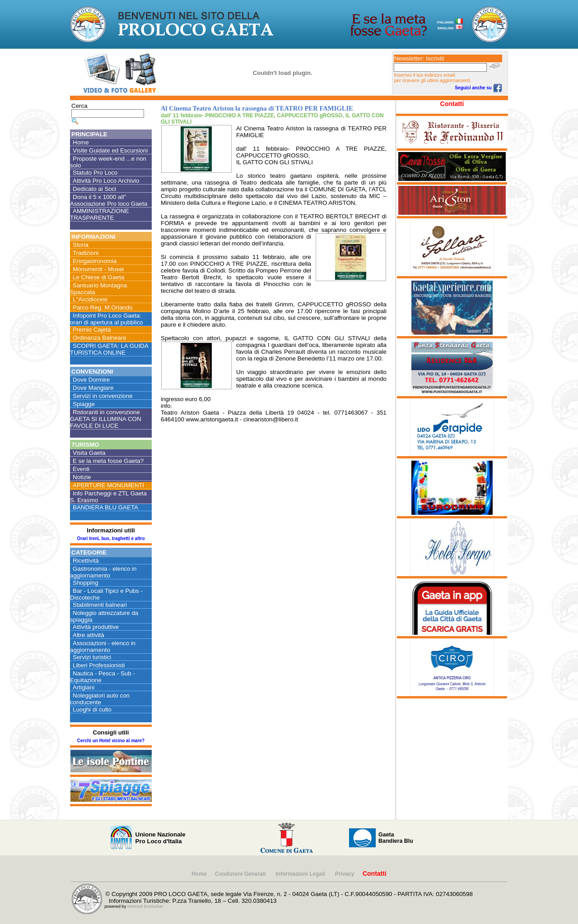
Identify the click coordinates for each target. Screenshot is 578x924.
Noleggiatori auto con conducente (100, 699)
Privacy (345, 874)
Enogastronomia (95, 261)
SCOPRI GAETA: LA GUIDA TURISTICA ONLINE (109, 349)
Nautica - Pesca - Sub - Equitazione (103, 677)
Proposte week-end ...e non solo (108, 162)
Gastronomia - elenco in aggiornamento (103, 572)
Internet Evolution (145, 906)
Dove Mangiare (93, 388)
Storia (81, 245)
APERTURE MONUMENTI (108, 485)
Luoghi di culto (92, 709)
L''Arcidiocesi (90, 299)
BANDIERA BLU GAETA (105, 507)
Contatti (452, 104)
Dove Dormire (91, 380)
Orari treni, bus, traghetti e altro (111, 538)
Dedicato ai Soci (94, 189)
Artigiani (84, 687)
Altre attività (89, 635)
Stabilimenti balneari (100, 605)
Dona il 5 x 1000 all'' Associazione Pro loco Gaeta (109, 200)
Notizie (82, 477)
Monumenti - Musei (98, 269)
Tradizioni (86, 253)
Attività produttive (96, 627)
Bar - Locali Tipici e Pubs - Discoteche (106, 594)
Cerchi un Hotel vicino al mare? (111, 741)
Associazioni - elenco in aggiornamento (103, 647)
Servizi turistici (92, 657)
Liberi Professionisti (99, 665)
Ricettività (86, 561)
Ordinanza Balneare (100, 338)
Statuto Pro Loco (95, 173)
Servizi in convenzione (103, 396)
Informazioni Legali (301, 874)
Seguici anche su (478, 88)
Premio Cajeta (92, 330)
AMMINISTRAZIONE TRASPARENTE (99, 214)
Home (81, 142)
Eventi (81, 469)
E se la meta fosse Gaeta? (108, 461)
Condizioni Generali (241, 874)
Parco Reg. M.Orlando (103, 307)
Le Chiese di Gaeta (98, 277)
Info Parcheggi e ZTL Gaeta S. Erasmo (108, 497)
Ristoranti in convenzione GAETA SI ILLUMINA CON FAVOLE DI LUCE (106, 419)
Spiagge (84, 404)
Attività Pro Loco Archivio (106, 181)
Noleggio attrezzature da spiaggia (104, 616)
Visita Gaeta (89, 453)
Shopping (85, 583)
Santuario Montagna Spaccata (98, 289)
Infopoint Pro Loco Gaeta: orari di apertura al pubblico (107, 319)
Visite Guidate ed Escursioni (110, 150)
